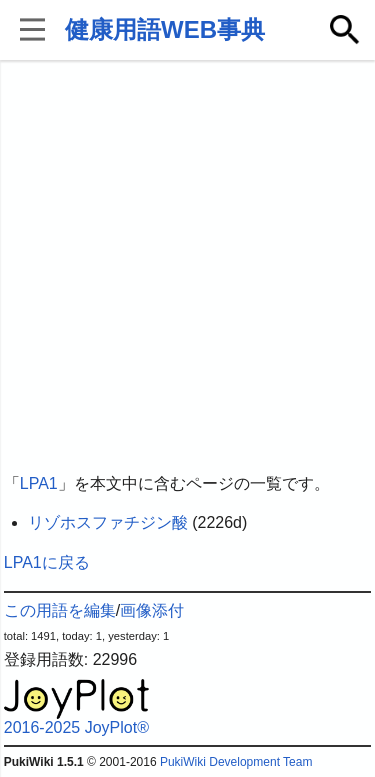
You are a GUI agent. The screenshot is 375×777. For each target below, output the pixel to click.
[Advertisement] (187, 267)
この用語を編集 (60, 610)
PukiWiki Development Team (236, 762)
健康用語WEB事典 (165, 29)
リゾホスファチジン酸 (108, 522)
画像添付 (152, 610)
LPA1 (39, 483)
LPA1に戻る (47, 562)
